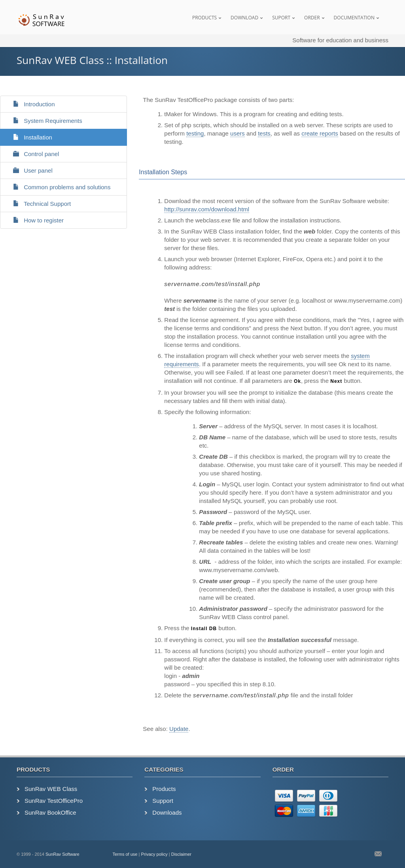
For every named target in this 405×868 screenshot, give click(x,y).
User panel (29, 170)
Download (244, 18)
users (238, 133)
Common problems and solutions (58, 187)
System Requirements (44, 121)
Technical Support (39, 204)
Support (163, 801)
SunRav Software (62, 854)
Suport (281, 18)
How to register (35, 220)
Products (204, 18)
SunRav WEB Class (51, 789)
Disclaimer (181, 854)
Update (179, 729)
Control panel (33, 154)
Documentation (354, 18)
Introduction (31, 104)
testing (195, 133)
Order (312, 18)
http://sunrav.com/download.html (207, 209)
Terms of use (125, 854)
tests (264, 133)
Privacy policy (154, 854)
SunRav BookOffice (50, 812)
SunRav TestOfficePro (54, 801)
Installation (29, 137)
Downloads (167, 812)
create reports (320, 133)
